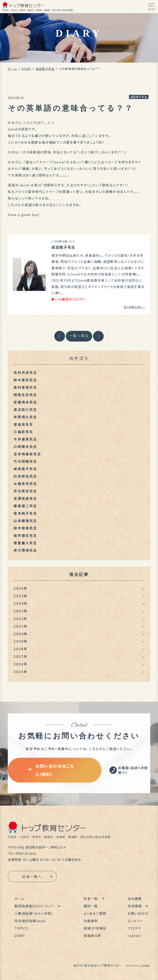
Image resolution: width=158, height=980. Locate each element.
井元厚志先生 (25, 491)
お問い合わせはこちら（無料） (51, 770)
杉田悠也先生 (25, 476)
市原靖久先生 (25, 417)
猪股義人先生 (25, 543)
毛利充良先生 (25, 372)
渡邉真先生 (23, 424)
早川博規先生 (25, 550)
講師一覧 (91, 906)
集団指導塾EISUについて (34, 906)
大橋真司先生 (25, 484)
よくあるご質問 (95, 913)
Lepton (134, 936)
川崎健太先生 (25, 446)
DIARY (26, 69)
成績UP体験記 (95, 928)
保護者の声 (92, 936)
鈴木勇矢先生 (25, 380)
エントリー (135, 921)
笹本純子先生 (25, 513)
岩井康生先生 (25, 535)
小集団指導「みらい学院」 (34, 913)
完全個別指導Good (30, 921)
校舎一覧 (91, 899)
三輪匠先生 (23, 432)
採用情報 (135, 906)
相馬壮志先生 (25, 395)
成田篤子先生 (45, 69)
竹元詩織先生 (25, 461)
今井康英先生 (25, 439)
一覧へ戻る (79, 336)
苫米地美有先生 (27, 454)
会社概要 (135, 899)
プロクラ (134, 928)
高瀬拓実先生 (25, 498)
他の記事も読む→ (134, 307)
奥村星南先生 (25, 387)
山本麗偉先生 (25, 521)
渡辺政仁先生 (25, 409)
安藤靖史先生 (25, 402)
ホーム (12, 69)
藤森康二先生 (25, 506)
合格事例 (91, 921)
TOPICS (21, 928)
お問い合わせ (138, 913)
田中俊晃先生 (25, 528)
